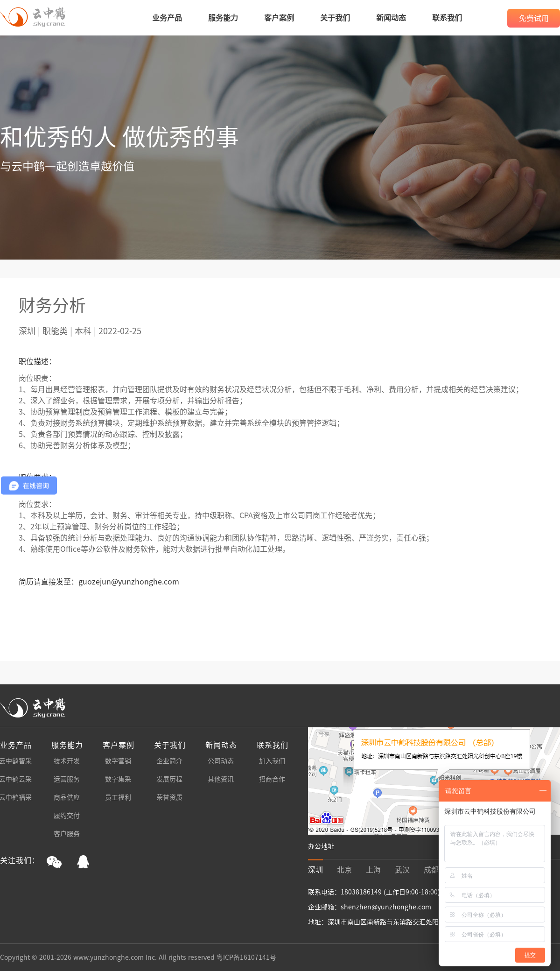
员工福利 (118, 797)
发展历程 (169, 779)
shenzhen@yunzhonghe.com (386, 907)
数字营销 (118, 761)
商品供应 (67, 797)
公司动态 (221, 761)
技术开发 (67, 761)
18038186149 (362, 892)
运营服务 (67, 779)
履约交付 (67, 816)
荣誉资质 (169, 797)
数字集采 (118, 779)
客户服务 (67, 834)
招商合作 (272, 779)
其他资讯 (221, 779)
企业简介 (169, 761)
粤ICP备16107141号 (246, 957)
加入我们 (272, 761)
